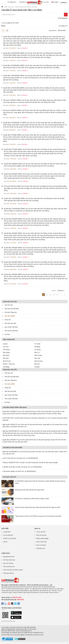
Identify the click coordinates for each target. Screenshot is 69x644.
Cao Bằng (6, 367)
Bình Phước (7, 361)
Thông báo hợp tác (8, 573)
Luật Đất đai (28, 635)
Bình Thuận (38, 355)
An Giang (38, 350)
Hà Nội (5, 344)
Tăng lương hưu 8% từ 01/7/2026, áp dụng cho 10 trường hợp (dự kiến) (38, 516)
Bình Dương (38, 361)
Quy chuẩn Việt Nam (11, 327)
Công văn (8, 320)
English (55, 2)
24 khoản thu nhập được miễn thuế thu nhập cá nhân (32, 499)
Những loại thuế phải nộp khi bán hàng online (30, 490)
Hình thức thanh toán (9, 560)
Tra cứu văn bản (41, 532)
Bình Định (6, 355)
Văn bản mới (9, 305)
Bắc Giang (6, 353)
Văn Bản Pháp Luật (7, 635)
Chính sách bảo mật (9, 567)
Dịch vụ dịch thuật (41, 542)
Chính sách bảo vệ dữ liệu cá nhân (13, 570)
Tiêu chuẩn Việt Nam (11, 331)
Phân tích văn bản (41, 535)
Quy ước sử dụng (8, 563)
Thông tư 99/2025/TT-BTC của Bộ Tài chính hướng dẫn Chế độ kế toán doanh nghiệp (30, 463)
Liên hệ (5, 542)
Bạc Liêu (37, 358)
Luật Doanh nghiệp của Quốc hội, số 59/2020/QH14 (19, 471)
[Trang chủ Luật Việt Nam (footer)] (34, 580)
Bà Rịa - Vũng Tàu (9, 364)
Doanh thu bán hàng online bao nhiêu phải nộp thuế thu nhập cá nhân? (38, 507)
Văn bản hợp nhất (10, 323)
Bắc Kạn (37, 364)
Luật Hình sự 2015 (38, 635)
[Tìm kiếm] (66, 15)
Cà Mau (37, 367)
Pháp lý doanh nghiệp (42, 538)
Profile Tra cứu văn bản (10, 538)
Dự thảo (7, 334)
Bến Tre (37, 353)
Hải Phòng (6, 350)
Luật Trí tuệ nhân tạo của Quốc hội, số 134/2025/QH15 (20, 458)
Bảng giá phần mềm (9, 557)
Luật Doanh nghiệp (19, 635)
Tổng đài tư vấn (41, 548)
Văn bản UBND (10, 316)
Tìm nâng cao (63, 18)
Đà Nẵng (37, 347)
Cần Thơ (6, 347)
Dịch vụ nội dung (41, 545)
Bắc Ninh (6, 358)
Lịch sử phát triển (8, 535)
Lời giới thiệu (7, 532)
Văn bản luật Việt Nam (12, 309)
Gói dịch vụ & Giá (44, 2)
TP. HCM (37, 344)
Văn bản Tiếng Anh (11, 312)
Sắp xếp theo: (53, 30)
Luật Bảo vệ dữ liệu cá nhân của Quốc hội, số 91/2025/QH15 (22, 467)
